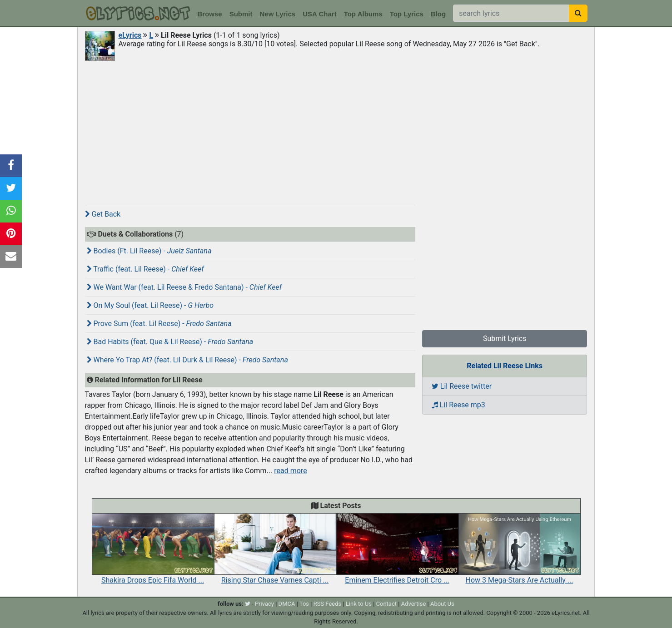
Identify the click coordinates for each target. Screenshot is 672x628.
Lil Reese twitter (462, 386)
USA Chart (319, 14)
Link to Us (359, 604)
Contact (386, 604)
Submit (241, 14)
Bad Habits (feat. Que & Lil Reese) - (170, 342)
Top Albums (363, 14)
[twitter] (248, 604)
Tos (304, 604)
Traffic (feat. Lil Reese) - (145, 269)
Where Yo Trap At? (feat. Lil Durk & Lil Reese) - (187, 360)
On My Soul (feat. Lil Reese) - (150, 305)
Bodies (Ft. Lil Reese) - (149, 251)
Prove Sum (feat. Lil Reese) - (159, 324)
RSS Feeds (328, 604)
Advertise (414, 604)
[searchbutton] (578, 13)
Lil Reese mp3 (458, 405)
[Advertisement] (336, 130)
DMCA (287, 604)
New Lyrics (278, 14)
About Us (442, 604)
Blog (438, 14)
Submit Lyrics (505, 339)
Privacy (264, 604)
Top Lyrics (407, 14)
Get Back (103, 214)
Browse (210, 14)
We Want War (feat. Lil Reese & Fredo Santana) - (184, 287)
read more (290, 471)
